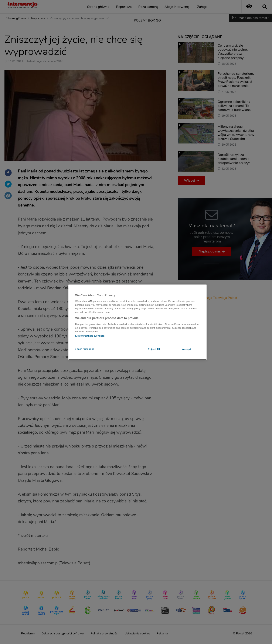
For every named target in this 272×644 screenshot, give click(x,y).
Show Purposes (85, 349)
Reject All (154, 349)
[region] (137, 322)
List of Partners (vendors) (90, 336)
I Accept (186, 349)
